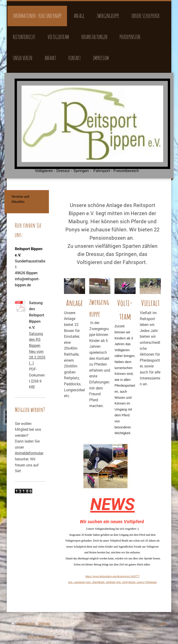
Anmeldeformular (29, 453)
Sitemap (44, 623)
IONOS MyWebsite (41, 637)
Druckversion (24, 623)
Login (163, 623)
